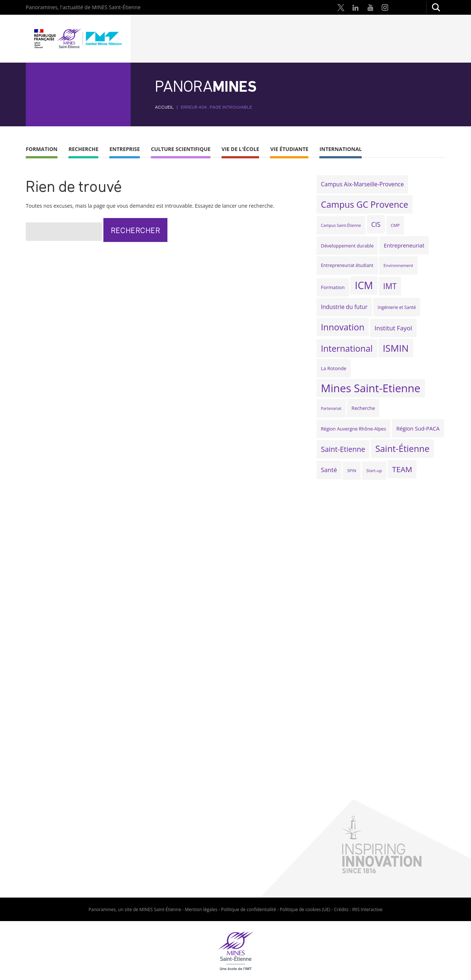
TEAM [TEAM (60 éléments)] (402, 469)
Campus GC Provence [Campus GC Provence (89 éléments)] (364, 204)
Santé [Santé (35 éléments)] (329, 470)
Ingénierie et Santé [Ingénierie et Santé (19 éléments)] (397, 307)
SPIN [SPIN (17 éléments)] (351, 470)
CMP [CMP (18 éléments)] (395, 225)
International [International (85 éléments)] (347, 348)
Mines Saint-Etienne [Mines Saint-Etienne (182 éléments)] (371, 388)
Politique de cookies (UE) (305, 909)
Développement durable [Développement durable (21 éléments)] (347, 246)
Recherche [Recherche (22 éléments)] (363, 408)
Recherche (83, 149)
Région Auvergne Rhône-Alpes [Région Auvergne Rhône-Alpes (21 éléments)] (353, 429)
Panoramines (102, 909)
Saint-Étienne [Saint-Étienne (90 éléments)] (402, 448)
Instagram (385, 7)
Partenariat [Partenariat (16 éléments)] (331, 408)
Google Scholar (414, 7)
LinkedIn (355, 7)
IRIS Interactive (367, 909)
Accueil (164, 107)
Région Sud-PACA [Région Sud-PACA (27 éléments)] (418, 428)
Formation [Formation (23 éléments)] (333, 287)
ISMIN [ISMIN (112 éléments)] (396, 348)
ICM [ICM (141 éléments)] (364, 285)
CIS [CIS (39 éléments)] (376, 224)
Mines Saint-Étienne (78, 39)
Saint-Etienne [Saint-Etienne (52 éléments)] (343, 449)
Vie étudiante (289, 149)
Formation (42, 149)
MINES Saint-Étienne (160, 909)
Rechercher (436, 7)
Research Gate (400, 7)
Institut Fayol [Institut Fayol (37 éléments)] (393, 328)
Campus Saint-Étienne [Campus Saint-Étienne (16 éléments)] (341, 225)
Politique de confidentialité (249, 909)
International (341, 149)
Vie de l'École (240, 149)
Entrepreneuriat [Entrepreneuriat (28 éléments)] (404, 245)
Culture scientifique (181, 149)
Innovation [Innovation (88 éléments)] (343, 327)
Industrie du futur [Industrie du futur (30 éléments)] (344, 307)
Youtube (370, 7)
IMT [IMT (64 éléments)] (390, 286)
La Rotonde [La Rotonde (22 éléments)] (334, 368)
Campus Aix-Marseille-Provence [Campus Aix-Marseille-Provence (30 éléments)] (362, 184)
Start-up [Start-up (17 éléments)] (374, 470)
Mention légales (201, 909)
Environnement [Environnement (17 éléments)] (398, 265)
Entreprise (125, 149)
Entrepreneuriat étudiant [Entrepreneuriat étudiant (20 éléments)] (347, 265)
